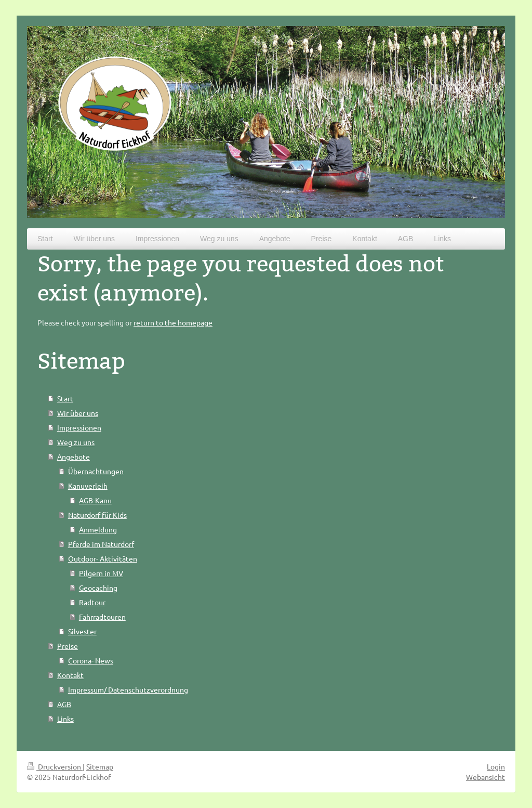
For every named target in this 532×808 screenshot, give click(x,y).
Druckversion (55, 766)
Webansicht (486, 777)
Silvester (82, 631)
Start (65, 398)
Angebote (74, 457)
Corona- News (91, 660)
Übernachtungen (96, 471)
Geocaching (98, 588)
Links (65, 719)
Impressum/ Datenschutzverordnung (128, 689)
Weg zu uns (76, 442)
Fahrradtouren (102, 617)
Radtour (92, 602)
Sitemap (100, 766)
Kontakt (70, 675)
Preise (68, 646)
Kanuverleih (88, 486)
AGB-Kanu (95, 500)
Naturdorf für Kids (97, 515)
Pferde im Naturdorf (101, 544)
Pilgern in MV (101, 573)
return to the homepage (173, 322)
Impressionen (79, 427)
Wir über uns (78, 413)
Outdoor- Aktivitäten (103, 558)
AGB (64, 704)
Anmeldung (98, 529)
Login (496, 766)
